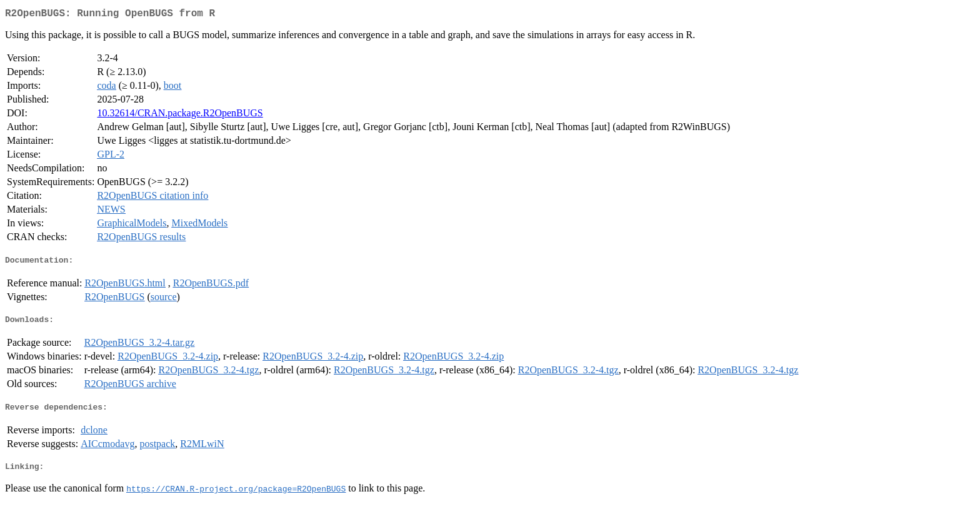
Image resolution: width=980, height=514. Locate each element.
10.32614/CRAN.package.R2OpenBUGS (180, 115)
